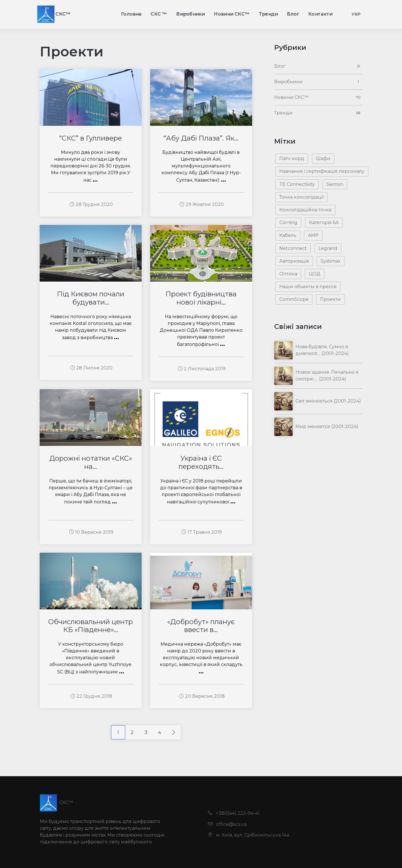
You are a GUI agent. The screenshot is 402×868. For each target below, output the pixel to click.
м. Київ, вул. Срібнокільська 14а (248, 835)
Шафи (323, 159)
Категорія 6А (324, 223)
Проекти (330, 299)
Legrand (328, 248)
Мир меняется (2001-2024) (327, 426)
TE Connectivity (297, 184)
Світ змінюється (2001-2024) (328, 401)
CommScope (294, 299)
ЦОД (315, 274)
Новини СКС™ (236, 14)
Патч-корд (292, 159)
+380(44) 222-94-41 (234, 813)
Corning (288, 223)
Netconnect (293, 248)
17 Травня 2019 (202, 532)
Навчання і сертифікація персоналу (322, 171)
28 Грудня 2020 (91, 204)
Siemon (335, 184)
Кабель (288, 235)
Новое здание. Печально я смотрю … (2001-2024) (327, 376)
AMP (313, 235)
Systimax (331, 261)
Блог (306, 14)
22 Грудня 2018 (91, 696)
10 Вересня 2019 (91, 532)
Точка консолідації (301, 197)
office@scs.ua (227, 824)
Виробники (189, 14)
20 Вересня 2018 (202, 696)
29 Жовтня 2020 (202, 204)
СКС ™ (153, 14)
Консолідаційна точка (305, 210)
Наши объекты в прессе (308, 287)
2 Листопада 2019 (202, 369)
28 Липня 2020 (91, 368)
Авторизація (294, 261)
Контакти (337, 14)
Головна (122, 14)
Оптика (288, 274)
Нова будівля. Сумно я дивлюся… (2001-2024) (322, 350)
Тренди (278, 14)
